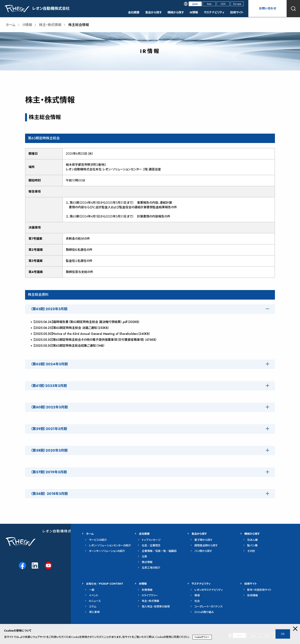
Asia (209, 4)
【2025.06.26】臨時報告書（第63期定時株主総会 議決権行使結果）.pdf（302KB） (87, 322)
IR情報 (191, 12)
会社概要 (128, 12)
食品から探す (149, 12)
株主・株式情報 (50, 25)
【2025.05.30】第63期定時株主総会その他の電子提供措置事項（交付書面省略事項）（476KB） (95, 340)
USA (223, 4)
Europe (237, 4)
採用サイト (236, 12)
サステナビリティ (213, 12)
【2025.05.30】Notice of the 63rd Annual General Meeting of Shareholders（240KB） (92, 334)
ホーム (11, 25)
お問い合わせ (267, 9)
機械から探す (172, 12)
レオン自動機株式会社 (61, 531)
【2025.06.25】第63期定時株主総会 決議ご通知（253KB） (71, 328)
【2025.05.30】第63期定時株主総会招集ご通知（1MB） (69, 346)
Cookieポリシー (202, 637)
